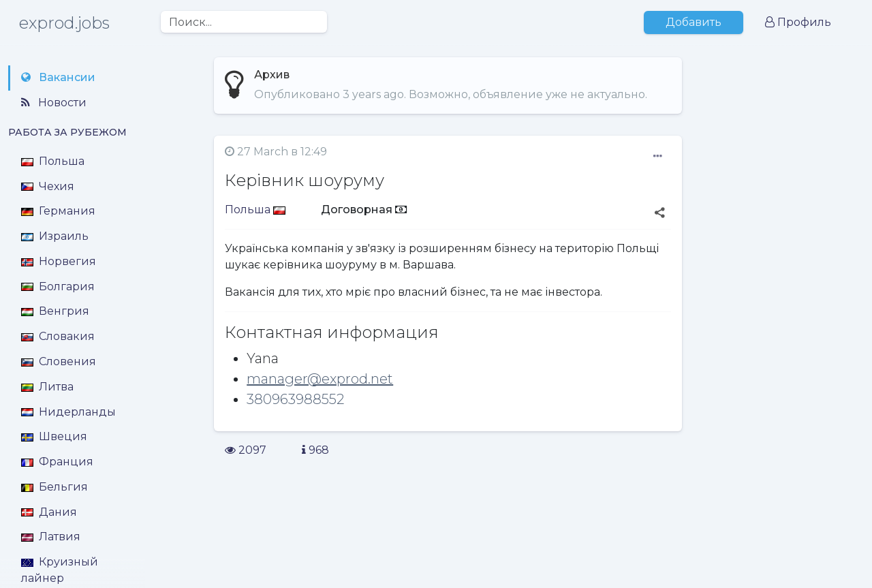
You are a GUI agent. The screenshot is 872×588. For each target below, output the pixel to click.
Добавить (694, 22)
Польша (53, 161)
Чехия (48, 186)
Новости (54, 103)
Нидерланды (68, 412)
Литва (47, 387)
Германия (58, 211)
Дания (49, 512)
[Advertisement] (781, 356)
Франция (57, 462)
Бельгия (54, 487)
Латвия (51, 537)
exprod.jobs (64, 23)
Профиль (798, 22)
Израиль (55, 236)
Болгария (58, 287)
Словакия (58, 336)
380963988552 (295, 399)
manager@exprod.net (320, 379)
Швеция (54, 436)
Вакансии (58, 77)
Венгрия (55, 311)
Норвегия (59, 261)
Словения (59, 361)
